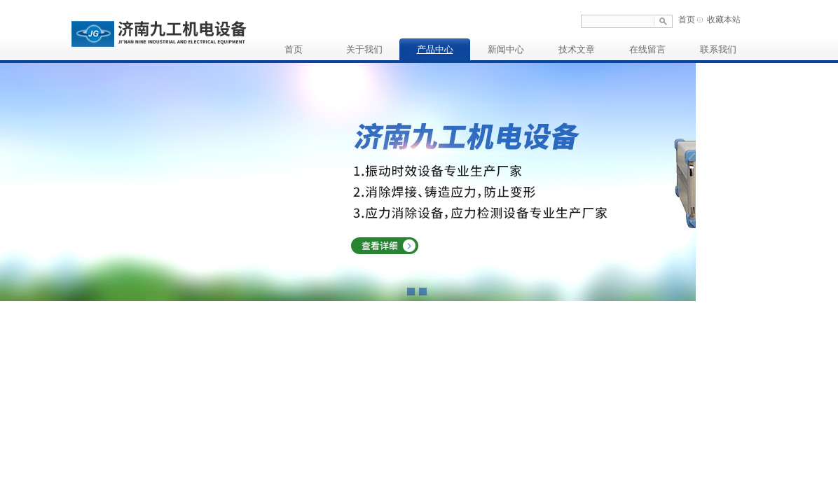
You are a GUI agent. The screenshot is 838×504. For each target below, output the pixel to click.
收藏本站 (724, 20)
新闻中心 (506, 49)
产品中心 (435, 49)
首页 (687, 20)
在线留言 (647, 49)
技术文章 (577, 49)
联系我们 (718, 49)
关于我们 (364, 49)
